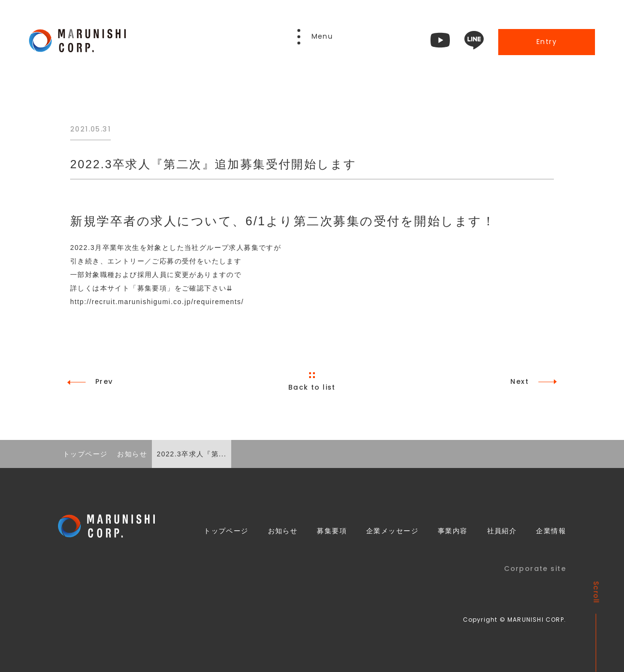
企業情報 (551, 531)
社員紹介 (502, 531)
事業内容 (453, 531)
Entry (547, 42)
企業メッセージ (392, 531)
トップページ (226, 531)
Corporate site (535, 569)
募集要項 (332, 531)
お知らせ (283, 531)
